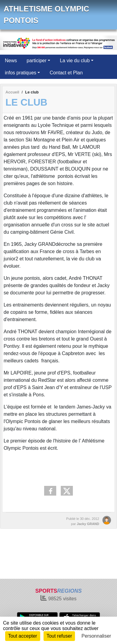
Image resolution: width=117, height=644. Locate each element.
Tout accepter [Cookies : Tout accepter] (23, 636)
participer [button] (37, 61)
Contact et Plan (66, 73)
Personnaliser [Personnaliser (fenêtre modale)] (96, 636)
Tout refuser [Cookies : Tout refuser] (59, 636)
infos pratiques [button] (21, 73)
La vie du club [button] (75, 61)
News (11, 61)
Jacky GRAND (88, 524)
